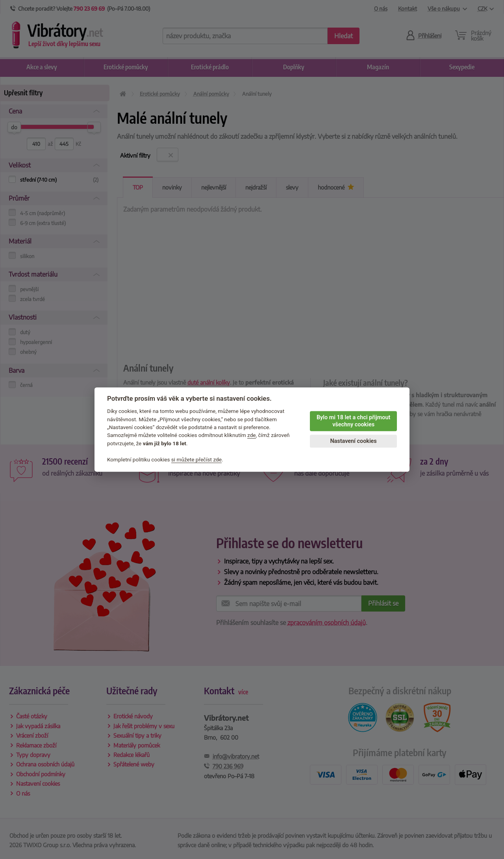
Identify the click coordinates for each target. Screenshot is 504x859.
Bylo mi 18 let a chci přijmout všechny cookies (353, 421)
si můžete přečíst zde (196, 459)
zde (252, 435)
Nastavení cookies (353, 441)
